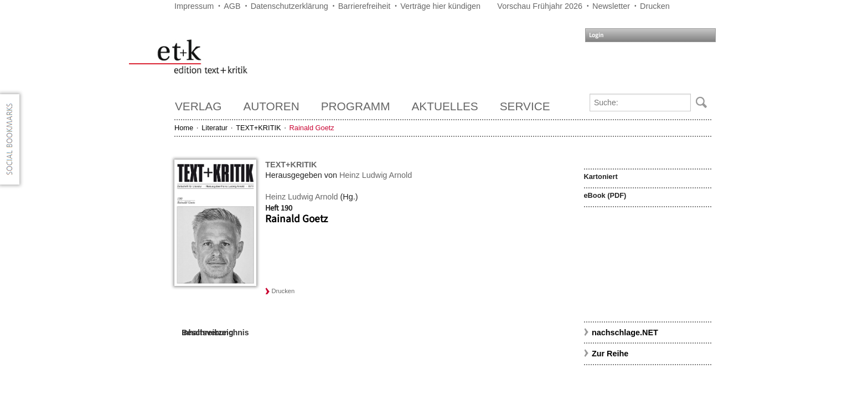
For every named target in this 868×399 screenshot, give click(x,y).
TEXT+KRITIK (258, 128)
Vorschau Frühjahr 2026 (540, 6)
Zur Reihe (610, 354)
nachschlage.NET (625, 332)
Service (525, 106)
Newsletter (611, 6)
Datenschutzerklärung (290, 6)
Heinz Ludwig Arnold (376, 175)
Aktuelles (445, 106)
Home (184, 128)
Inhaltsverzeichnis (215, 332)
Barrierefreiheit (364, 6)
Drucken (655, 6)
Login (596, 35)
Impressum (194, 6)
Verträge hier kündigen (440, 6)
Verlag (198, 106)
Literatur (215, 128)
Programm (356, 106)
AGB (232, 6)
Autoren (271, 106)
